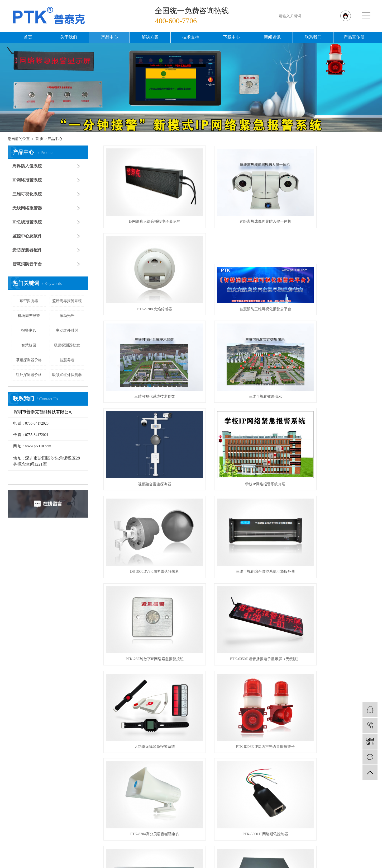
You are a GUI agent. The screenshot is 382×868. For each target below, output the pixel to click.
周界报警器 (280, 853)
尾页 (278, 681)
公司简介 (130, 741)
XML (226, 865)
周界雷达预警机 (228, 853)
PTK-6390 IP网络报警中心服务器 (332, 585)
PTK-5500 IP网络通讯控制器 (146, 585)
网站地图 (199, 865)
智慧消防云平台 (27, 264)
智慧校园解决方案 (286, 750)
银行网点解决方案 (286, 804)
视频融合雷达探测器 (146, 360)
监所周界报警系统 (67, 301)
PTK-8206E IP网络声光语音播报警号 (239, 510)
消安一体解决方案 (286, 768)
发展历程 (130, 759)
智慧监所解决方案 (286, 741)
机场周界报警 (29, 316)
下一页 (261, 681)
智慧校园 (29, 345)
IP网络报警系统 (27, 180)
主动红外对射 (67, 330)
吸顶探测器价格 (29, 360)
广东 (231, 859)
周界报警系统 (256, 853)
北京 (202, 859)
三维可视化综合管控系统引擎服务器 (146, 435)
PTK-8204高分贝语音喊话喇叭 (332, 510)
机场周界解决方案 (286, 813)
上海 (193, 859)
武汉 (183, 859)
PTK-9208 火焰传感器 (332, 209)
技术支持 (191, 37)
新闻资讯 (272, 37)
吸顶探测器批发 (67, 345)
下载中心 (232, 37)
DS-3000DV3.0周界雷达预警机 (332, 360)
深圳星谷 (353, 853)
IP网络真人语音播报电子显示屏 (146, 209)
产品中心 (109, 37)
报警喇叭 (29, 330)
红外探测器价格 (29, 375)
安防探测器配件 (27, 250)
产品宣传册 (354, 37)
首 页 (40, 139)
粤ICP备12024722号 (172, 853)
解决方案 (150, 37)
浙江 (212, 859)
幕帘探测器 (29, 301)
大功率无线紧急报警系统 (146, 510)
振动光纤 (67, 316)
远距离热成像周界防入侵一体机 (239, 209)
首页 (28, 37)
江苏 (174, 859)
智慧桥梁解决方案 (286, 759)
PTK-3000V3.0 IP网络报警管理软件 (146, 661)
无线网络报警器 (27, 208)
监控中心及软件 (27, 236)
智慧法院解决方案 (286, 786)
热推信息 (160, 865)
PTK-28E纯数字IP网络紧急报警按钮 (239, 435)
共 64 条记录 (185, 681)
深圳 (221, 859)
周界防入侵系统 (27, 166)
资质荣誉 (130, 750)
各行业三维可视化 (286, 795)
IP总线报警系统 (27, 222)
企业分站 (180, 865)
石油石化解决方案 (286, 831)
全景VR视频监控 (286, 777)
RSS (214, 865)
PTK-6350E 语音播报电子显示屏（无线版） (332, 435)
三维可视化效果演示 (332, 284)
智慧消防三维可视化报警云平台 (146, 284)
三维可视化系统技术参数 (239, 284)
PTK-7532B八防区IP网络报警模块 (239, 661)
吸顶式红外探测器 (67, 375)
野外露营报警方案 (286, 822)
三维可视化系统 (27, 194)
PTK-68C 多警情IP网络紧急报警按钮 (239, 585)
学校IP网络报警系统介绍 (239, 360)
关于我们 (69, 37)
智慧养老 (67, 360)
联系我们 (313, 37)
